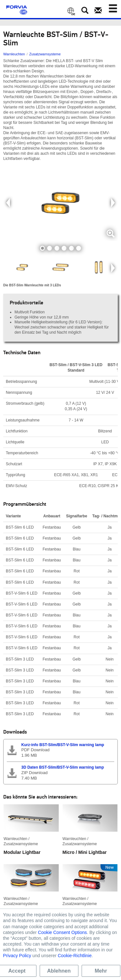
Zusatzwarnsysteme (45, 54)
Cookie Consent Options (63, 932)
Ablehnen (59, 971)
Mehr (101, 971)
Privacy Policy (17, 956)
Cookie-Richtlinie (75, 956)
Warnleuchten (14, 54)
